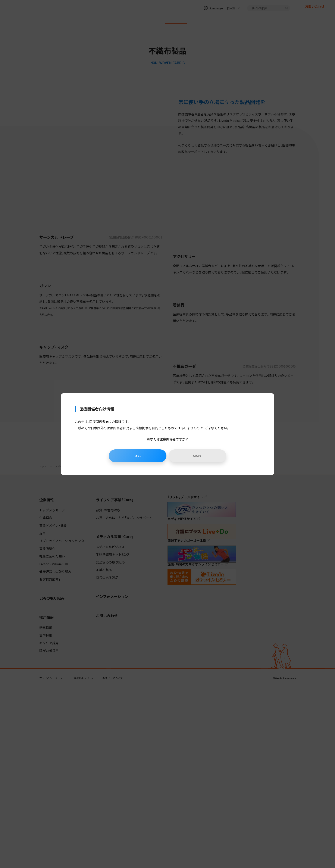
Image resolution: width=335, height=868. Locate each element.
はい (137, 456)
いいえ (198, 456)
